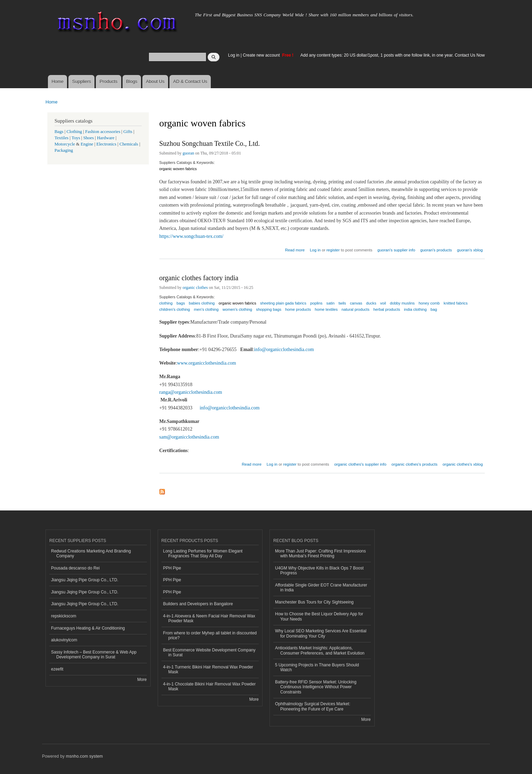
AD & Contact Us (190, 81)
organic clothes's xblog (463, 464)
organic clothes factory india (199, 278)
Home (57, 81)
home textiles (326, 309)
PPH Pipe (172, 568)
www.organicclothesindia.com (207, 363)
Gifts (128, 132)
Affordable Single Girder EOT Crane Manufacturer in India (321, 588)
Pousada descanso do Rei (75, 568)
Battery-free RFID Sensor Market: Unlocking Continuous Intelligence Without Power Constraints (316, 687)
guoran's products (436, 250)
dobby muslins (402, 303)
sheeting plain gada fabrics (283, 303)
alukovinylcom (64, 640)
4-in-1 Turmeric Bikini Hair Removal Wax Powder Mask (208, 669)
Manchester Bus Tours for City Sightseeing (314, 602)
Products (109, 81)
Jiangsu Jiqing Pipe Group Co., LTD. (85, 580)
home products (298, 309)
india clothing (415, 309)
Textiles (61, 138)
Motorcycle (65, 144)
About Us (155, 81)
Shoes (89, 138)
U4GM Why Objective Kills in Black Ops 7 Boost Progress (319, 571)
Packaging (64, 150)
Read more (295, 249)
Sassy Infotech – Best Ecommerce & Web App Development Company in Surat (94, 655)
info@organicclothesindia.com (284, 349)
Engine (87, 144)
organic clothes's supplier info (360, 464)
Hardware (106, 138)
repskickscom (64, 616)
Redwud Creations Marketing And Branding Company (91, 554)
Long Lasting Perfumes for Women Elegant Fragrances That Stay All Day (203, 554)
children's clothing (175, 309)
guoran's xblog (470, 250)
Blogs (132, 81)
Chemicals (129, 144)
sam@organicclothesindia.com (189, 437)
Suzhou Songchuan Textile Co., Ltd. (210, 143)
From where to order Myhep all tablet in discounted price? (210, 635)
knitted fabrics (456, 303)
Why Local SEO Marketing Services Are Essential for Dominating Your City (321, 633)
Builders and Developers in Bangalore (198, 604)
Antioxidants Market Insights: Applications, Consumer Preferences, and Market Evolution (320, 650)
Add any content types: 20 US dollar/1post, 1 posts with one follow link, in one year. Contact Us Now (393, 55)
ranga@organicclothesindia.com (191, 392)
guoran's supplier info (396, 250)
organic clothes (195, 288)
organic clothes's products (414, 464)
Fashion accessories (103, 132)
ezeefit (57, 669)
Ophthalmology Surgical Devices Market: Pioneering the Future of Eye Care (313, 706)
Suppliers (82, 81)
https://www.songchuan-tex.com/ (192, 236)
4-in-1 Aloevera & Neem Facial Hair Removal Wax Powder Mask (209, 618)
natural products (356, 309)
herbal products (387, 309)
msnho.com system (84, 756)
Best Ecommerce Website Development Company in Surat (209, 652)
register (333, 250)
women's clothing (237, 309)
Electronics (106, 144)
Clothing (74, 132)
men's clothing (206, 309)
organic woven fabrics (178, 169)
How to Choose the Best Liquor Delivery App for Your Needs (319, 616)
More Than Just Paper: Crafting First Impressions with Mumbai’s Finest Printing (321, 554)
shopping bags (269, 309)
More (142, 680)
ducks (371, 303)
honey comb (429, 303)
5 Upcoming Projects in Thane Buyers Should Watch (317, 667)
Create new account (262, 55)
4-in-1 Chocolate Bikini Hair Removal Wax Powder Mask (210, 686)
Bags (59, 132)
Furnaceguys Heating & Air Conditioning (88, 628)
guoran (188, 153)
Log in (234, 55)
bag (434, 309)
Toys (76, 138)
